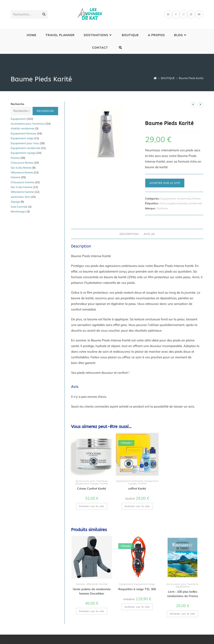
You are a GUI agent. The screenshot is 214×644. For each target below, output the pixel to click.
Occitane (162, 208)
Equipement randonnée (176, 198)
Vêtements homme (97, 584)
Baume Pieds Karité (191, 78)
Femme (196, 198)
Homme (80, 584)
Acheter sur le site (165, 183)
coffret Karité (137, 489)
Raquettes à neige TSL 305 (137, 589)
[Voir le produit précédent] (193, 105)
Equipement (126, 584)
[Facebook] (168, 14)
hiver (163, 203)
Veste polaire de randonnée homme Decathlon (92, 591)
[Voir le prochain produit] (200, 105)
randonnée (195, 203)
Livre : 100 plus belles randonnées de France (183, 594)
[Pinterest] (176, 14)
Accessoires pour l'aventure (91, 481)
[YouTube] (199, 14)
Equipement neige (145, 584)
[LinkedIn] (191, 14)
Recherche (17, 104)
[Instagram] (183, 14)
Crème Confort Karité (92, 489)
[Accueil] (155, 78)
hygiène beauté (177, 203)
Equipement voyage (87, 483)
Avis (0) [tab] (149, 234)
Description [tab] (129, 234)
